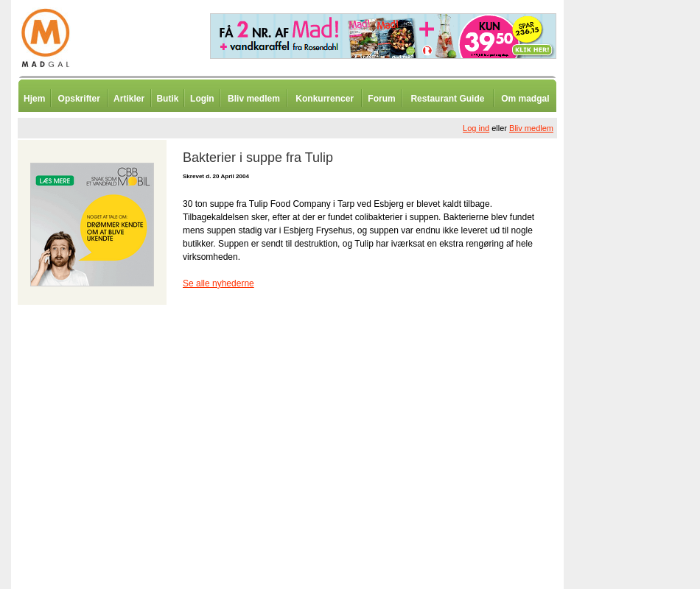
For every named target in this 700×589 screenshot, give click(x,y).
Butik (167, 99)
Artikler (129, 99)
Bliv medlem (254, 99)
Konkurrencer (325, 99)
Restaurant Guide (447, 99)
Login (202, 99)
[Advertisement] (641, 364)
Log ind (476, 128)
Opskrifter (79, 99)
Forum (381, 99)
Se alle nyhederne (218, 283)
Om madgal (525, 99)
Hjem (34, 99)
